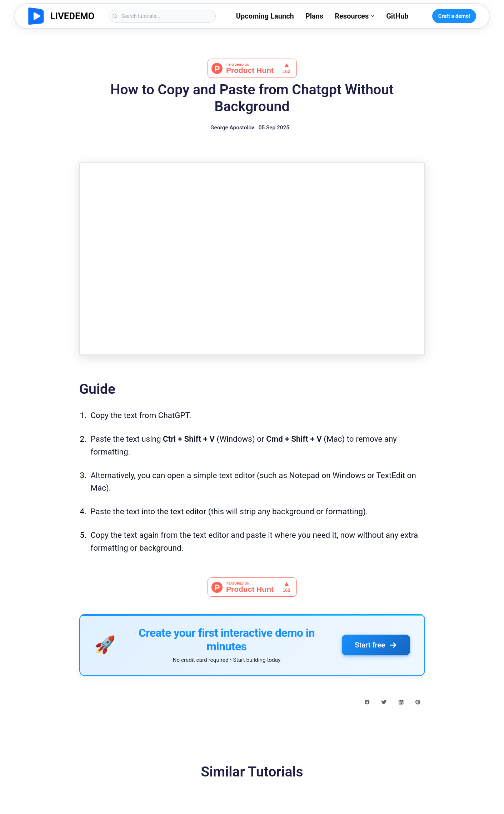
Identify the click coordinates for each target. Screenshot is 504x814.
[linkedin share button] (401, 701)
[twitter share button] (384, 701)
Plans (314, 16)
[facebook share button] (367, 701)
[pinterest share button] (418, 701)
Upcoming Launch (265, 16)
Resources (355, 16)
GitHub (397, 16)
